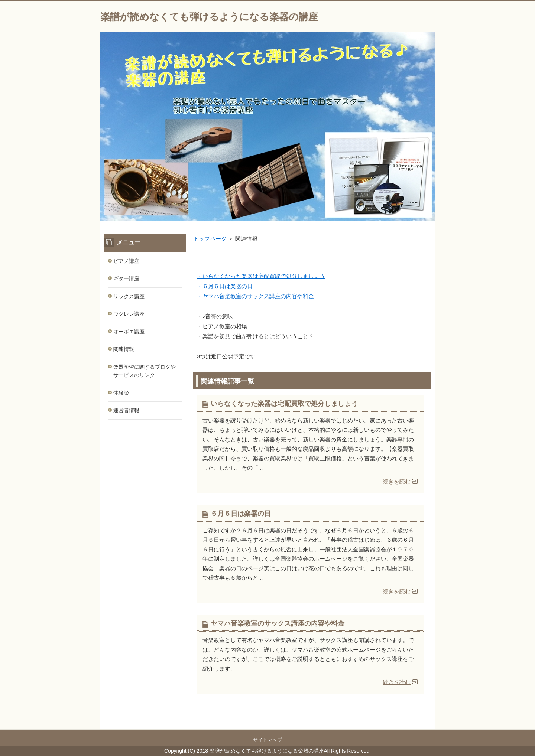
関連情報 (124, 349)
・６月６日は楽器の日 (225, 286)
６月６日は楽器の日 (241, 514)
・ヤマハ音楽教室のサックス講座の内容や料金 (255, 296)
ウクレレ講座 (129, 314)
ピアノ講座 (126, 261)
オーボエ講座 (129, 332)
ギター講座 (126, 278)
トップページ (210, 239)
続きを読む (397, 481)
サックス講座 (129, 296)
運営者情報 (126, 410)
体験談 (121, 393)
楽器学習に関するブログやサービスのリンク (145, 371)
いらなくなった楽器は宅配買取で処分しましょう (284, 404)
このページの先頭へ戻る (412, 725)
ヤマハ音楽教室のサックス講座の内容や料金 (278, 623)
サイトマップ (267, 740)
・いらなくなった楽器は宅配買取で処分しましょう (261, 276)
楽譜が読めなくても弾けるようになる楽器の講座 (209, 17)
